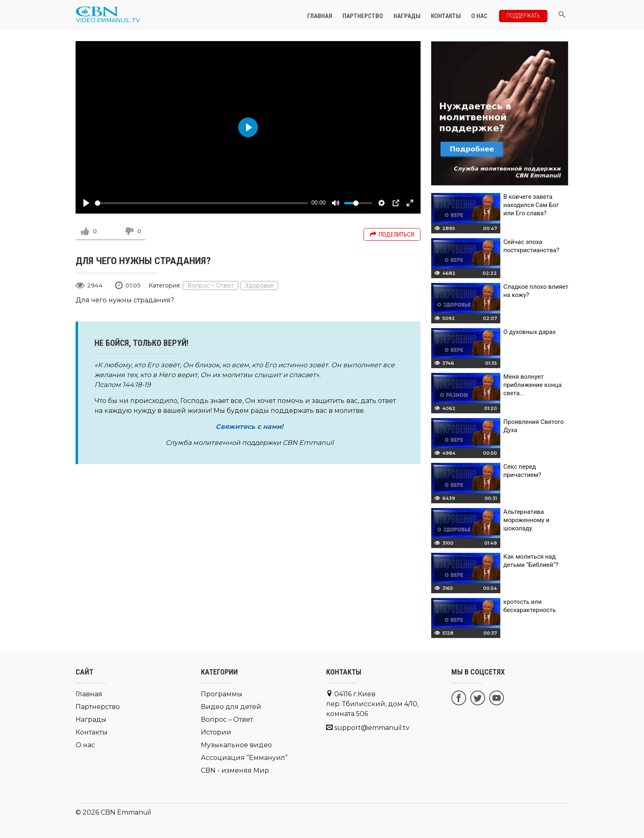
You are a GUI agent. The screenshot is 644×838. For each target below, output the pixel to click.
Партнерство (367, 14)
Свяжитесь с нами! (250, 427)
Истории (216, 732)
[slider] (201, 203)
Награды (412, 14)
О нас (484, 14)
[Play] (86, 203)
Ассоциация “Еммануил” (244, 758)
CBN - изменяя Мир (235, 770)
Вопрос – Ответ (210, 285)
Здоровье (259, 285)
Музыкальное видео (236, 745)
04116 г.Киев (372, 704)
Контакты (450, 14)
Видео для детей (231, 707)
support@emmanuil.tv (372, 728)
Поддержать (526, 14)
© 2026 (87, 812)
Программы (222, 694)
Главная (324, 14)
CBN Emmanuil (126, 812)
